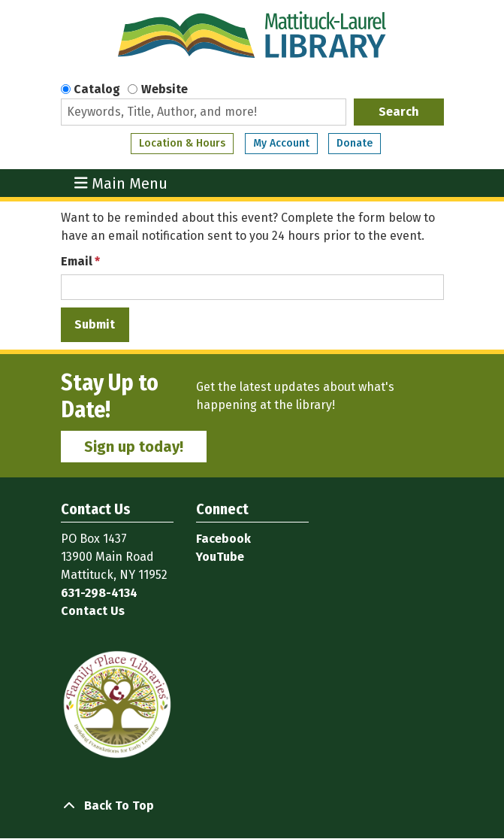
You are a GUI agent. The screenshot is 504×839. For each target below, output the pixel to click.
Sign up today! (134, 447)
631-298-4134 (99, 593)
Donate (355, 143)
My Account (281, 143)
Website (164, 89)
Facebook (223, 539)
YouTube (220, 557)
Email (77, 261)
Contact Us (93, 611)
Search (399, 112)
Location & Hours (182, 143)
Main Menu (121, 183)
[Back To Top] (252, 806)
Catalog (97, 89)
